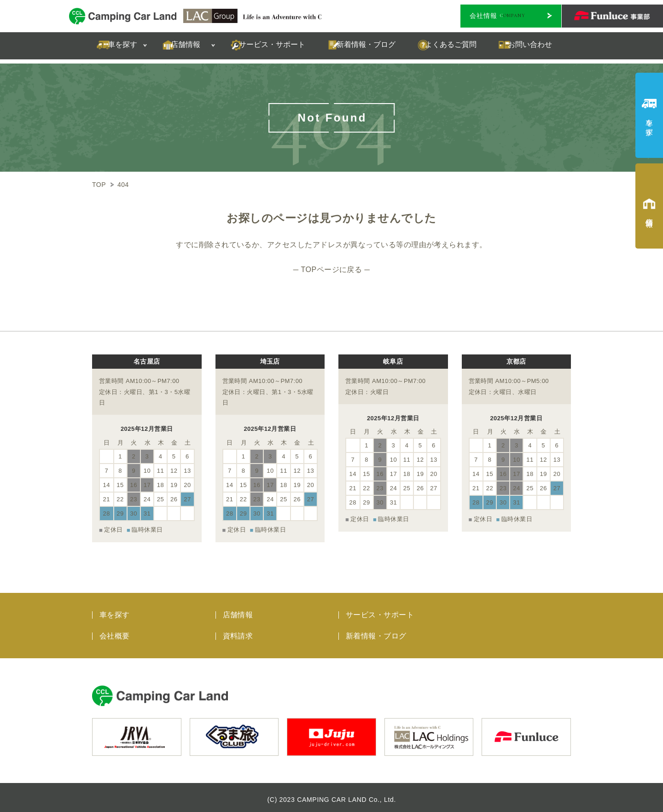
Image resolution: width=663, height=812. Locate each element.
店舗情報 (238, 610)
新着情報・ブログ (376, 631)
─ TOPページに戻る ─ (331, 270)
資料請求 (238, 631)
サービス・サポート (380, 610)
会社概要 (115, 631)
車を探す (115, 610)
